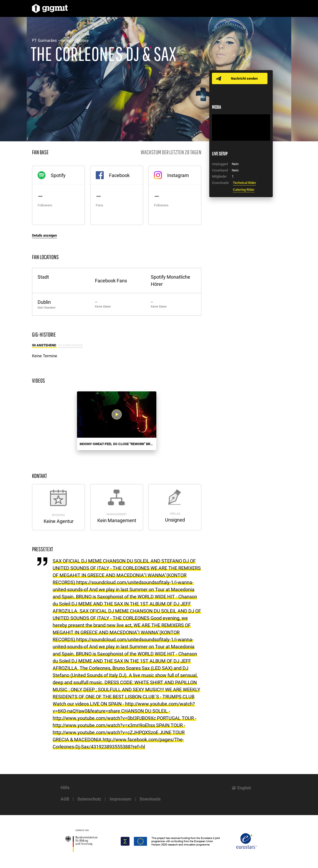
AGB (65, 799)
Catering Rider (244, 190)
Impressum (120, 799)
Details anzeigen (44, 235)
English (244, 788)
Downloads (150, 799)
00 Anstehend (44, 345)
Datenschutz (89, 799)
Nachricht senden (244, 78)
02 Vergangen (71, 345)
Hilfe (65, 788)
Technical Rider (244, 183)
